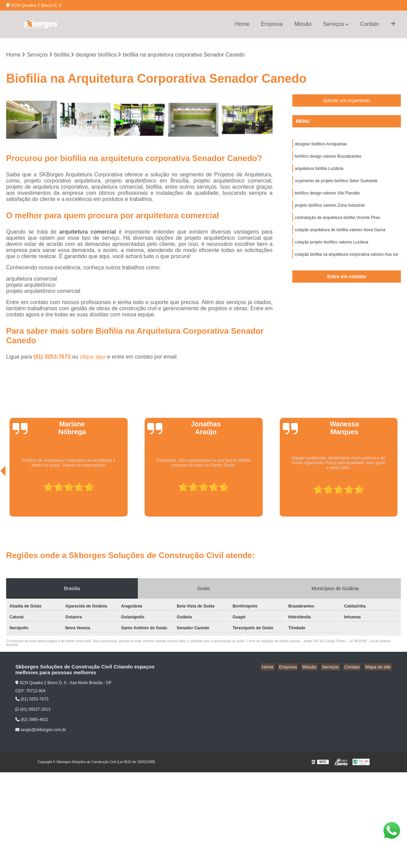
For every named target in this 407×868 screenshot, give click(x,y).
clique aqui (93, 357)
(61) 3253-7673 (53, 357)
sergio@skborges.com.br (41, 730)
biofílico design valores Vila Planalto (327, 197)
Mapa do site (379, 667)
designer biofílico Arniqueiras (321, 145)
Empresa (272, 24)
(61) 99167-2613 (33, 710)
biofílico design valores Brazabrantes (328, 158)
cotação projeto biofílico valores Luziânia (331, 249)
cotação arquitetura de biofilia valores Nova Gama (340, 236)
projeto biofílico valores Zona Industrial (330, 210)
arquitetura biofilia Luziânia (319, 171)
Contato (370, 24)
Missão (303, 24)
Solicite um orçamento (347, 101)
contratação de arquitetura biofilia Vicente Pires (337, 223)
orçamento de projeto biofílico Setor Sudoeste (336, 184)
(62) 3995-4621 (32, 720)
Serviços (334, 24)
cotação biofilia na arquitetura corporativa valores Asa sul (346, 262)
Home (242, 24)
